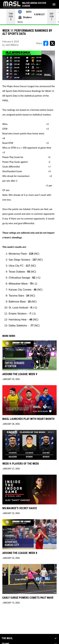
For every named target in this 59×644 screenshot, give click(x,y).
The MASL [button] (7, 638)
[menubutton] (54, 4)
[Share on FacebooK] (46, 43)
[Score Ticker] (29, 17)
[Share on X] (52, 43)
